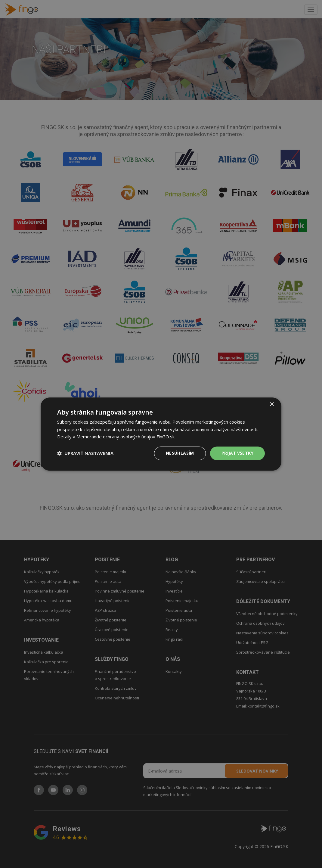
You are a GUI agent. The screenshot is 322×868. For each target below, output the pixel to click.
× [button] (272, 404)
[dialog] (161, 434)
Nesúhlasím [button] (180, 453)
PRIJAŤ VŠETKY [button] (237, 453)
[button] (85, 453)
